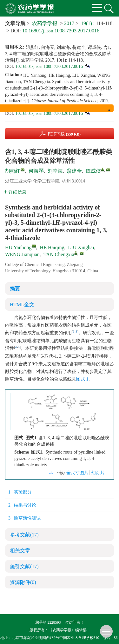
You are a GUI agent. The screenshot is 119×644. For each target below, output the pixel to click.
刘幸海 (55, 171)
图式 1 (82, 379)
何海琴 (36, 171)
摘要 (15, 289)
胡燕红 (13, 171)
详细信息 (15, 192)
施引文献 (24, 566)
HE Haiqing (52, 247)
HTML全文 (22, 305)
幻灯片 (98, 473)
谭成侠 (93, 171)
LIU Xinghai (81, 247)
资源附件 (23, 582)
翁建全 (74, 171)
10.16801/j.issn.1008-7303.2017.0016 (61, 31)
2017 (69, 23)
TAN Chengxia (59, 254)
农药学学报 (45, 23)
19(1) (87, 23)
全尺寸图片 (77, 473)
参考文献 (24, 535)
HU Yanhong (18, 247)
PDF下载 (64, 134)
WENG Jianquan (22, 254)
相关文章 (20, 551)
